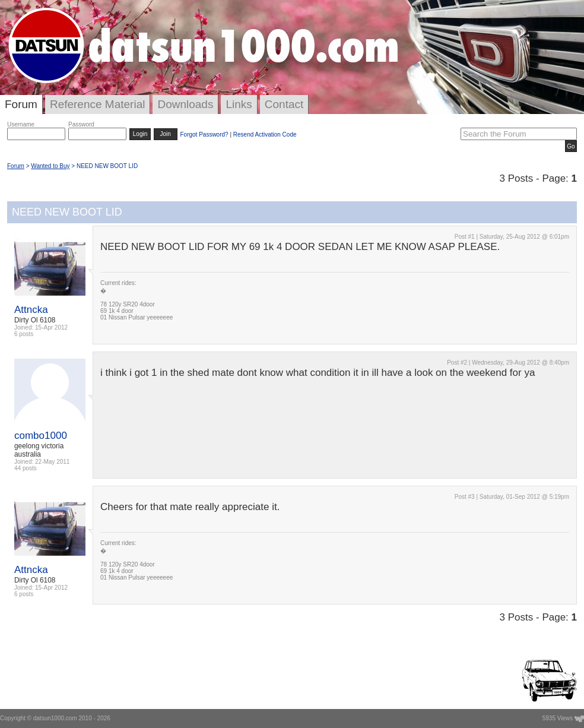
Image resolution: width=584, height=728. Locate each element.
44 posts (26, 468)
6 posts (24, 334)
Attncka (31, 310)
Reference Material (98, 104)
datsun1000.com (55, 718)
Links (239, 104)
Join (166, 134)
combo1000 (41, 436)
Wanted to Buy (50, 166)
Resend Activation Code (265, 134)
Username (21, 124)
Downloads (185, 104)
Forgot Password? (204, 134)
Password (81, 124)
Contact (284, 104)
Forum (21, 104)
